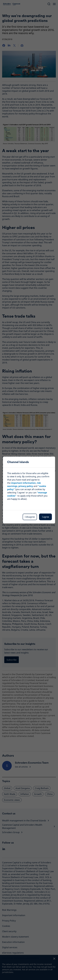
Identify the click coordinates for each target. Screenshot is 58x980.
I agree (46, 517)
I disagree (30, 517)
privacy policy (26, 486)
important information (23, 483)
